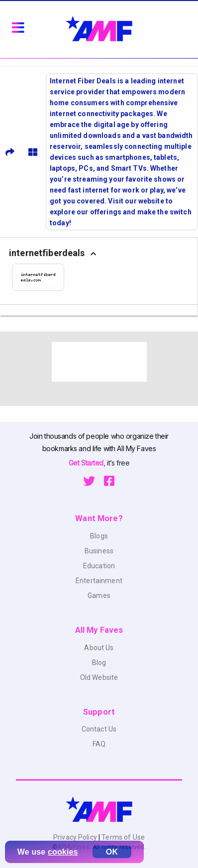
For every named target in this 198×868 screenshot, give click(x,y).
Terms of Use (122, 837)
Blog (99, 663)
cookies (63, 852)
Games (99, 596)
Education (99, 566)
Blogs (99, 536)
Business (99, 551)
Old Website (99, 677)
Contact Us (99, 729)
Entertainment (99, 581)
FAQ (99, 744)
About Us (99, 648)
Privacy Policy (76, 837)
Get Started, (88, 463)
